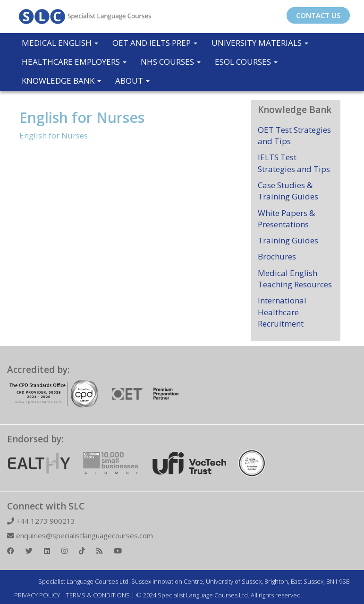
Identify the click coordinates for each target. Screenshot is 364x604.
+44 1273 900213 (41, 521)
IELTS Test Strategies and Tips (294, 163)
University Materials (260, 43)
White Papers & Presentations (286, 219)
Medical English (60, 43)
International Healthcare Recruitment (282, 312)
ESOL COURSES (246, 62)
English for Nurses (82, 117)
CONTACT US (318, 15)
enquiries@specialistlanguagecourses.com (80, 535)
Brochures (277, 256)
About (132, 81)
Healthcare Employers (74, 62)
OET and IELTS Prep (155, 43)
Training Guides (288, 240)
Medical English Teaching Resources (295, 279)
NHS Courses (171, 62)
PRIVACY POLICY (37, 595)
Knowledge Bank (61, 81)
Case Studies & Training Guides (288, 191)
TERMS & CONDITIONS (98, 595)
